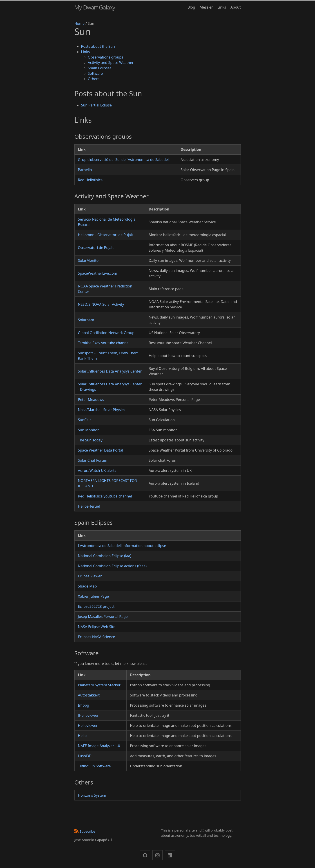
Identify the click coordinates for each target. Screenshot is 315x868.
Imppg (84, 705)
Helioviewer (88, 726)
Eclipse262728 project (96, 606)
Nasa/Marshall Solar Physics (102, 410)
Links (222, 7)
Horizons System (92, 795)
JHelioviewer (88, 715)
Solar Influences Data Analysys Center (110, 371)
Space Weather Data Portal (101, 450)
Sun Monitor (88, 430)
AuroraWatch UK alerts (97, 470)
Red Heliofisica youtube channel (105, 496)
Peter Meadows (91, 400)
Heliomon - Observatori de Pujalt (106, 235)
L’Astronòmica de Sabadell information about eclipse (122, 546)
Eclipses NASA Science (97, 637)
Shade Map (87, 586)
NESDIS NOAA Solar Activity (101, 304)
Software (95, 73)
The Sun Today (90, 440)
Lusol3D (85, 756)
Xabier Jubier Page (94, 596)
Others (94, 79)
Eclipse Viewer (90, 576)
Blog (191, 7)
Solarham (86, 320)
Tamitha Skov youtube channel (104, 343)
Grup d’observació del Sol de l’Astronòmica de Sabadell (124, 160)
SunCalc (85, 420)
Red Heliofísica (90, 180)
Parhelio (85, 170)
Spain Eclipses (100, 68)
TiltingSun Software (94, 766)
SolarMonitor (89, 260)
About (236, 7)
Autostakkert (89, 695)
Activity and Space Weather (111, 63)
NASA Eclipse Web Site (97, 627)
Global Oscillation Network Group (106, 333)
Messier (206, 7)
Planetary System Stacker (99, 685)
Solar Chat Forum (93, 460)
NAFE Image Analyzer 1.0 (99, 746)
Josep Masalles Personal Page (103, 617)
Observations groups (106, 57)
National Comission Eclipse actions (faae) (112, 566)
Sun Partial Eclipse (97, 105)
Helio (82, 736)
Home (80, 23)
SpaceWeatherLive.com (98, 273)
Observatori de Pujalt (96, 248)
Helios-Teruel (89, 506)
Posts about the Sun (98, 46)
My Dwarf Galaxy (95, 7)
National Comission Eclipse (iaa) (105, 556)
